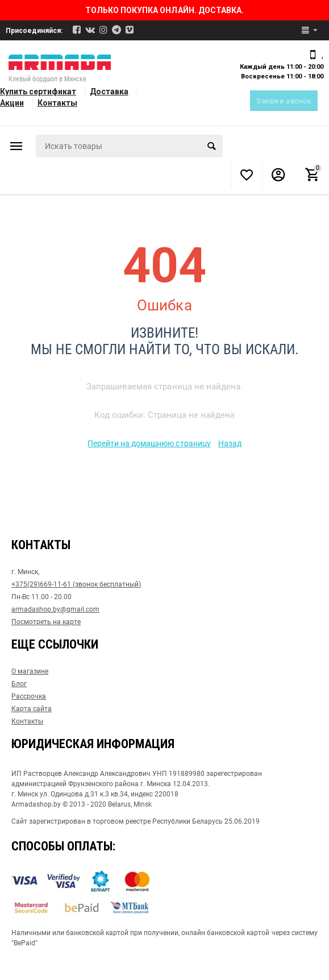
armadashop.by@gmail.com (55, 609)
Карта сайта (32, 709)
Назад (230, 443)
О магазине (30, 671)
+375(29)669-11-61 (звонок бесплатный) (76, 584)
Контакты (57, 103)
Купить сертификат (38, 92)
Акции (12, 103)
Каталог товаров (16, 146)
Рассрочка (29, 696)
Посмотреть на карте (46, 622)
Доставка (109, 92)
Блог (19, 684)
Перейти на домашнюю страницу (149, 443)
